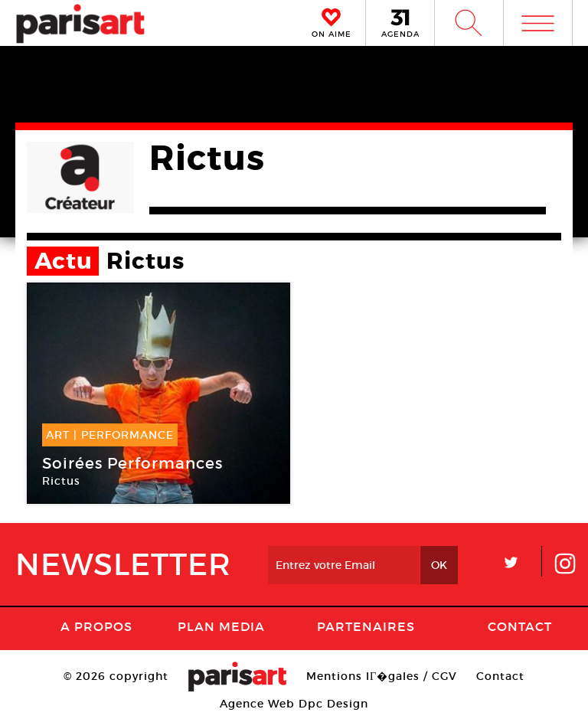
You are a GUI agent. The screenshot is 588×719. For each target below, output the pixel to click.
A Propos (96, 626)
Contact (520, 626)
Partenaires (366, 626)
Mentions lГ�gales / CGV (382, 676)
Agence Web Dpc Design (294, 704)
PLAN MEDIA (221, 626)
